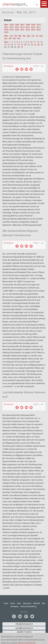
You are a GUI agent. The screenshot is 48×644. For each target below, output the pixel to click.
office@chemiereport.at (24, 624)
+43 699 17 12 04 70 (24, 632)
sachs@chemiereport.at (24, 628)
